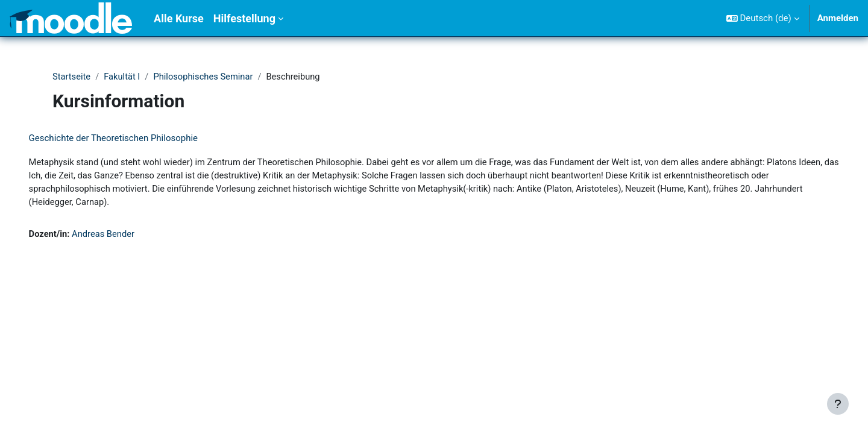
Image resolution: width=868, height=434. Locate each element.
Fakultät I (124, 77)
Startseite (72, 77)
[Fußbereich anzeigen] (838, 404)
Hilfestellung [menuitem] (244, 18)
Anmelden (838, 18)
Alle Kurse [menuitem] (179, 18)
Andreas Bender (122, 236)
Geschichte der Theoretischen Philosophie (130, 139)
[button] (763, 18)
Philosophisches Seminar (206, 77)
